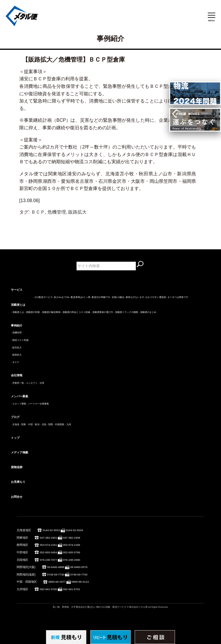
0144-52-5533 (51, 530)
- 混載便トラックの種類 (126, 312)
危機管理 (57, 212)
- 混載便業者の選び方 (102, 312)
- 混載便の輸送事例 (51, 312)
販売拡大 (17, 348)
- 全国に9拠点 (117, 297)
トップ (15, 438)
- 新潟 (36, 424)
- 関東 (23, 424)
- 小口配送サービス (43, 297)
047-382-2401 (48, 538)
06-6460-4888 (56, 567)
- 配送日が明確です (100, 297)
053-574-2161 (48, 545)
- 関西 (50, 424)
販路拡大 (77, 212)
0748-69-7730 (56, 574)
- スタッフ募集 (19, 404)
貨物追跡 (17, 467)
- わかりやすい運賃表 (155, 297)
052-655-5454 (48, 552)
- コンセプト (31, 383)
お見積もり (18, 482)
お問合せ (17, 497)
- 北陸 (43, 424)
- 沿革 (41, 383)
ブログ (15, 417)
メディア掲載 (20, 452)
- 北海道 (15, 424)
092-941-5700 (48, 589)
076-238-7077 (48, 560)
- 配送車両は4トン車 (80, 297)
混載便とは (18, 305)
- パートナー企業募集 (38, 404)
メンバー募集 (20, 396)
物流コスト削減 (20, 340)
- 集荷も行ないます (134, 297)
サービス (17, 290)
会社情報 (17, 375)
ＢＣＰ (38, 212)
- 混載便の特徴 (32, 312)
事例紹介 (17, 325)
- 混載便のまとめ (148, 312)
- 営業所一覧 (17, 383)
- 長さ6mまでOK (61, 297)
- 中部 (30, 424)
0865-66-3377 (57, 582)
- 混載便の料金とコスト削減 (76, 312)
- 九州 (68, 424)
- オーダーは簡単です (177, 297)
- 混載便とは (17, 312)
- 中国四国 (59, 424)
